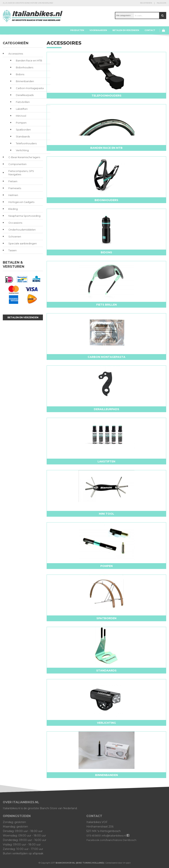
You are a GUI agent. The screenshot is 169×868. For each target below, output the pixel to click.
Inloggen (161, 3)
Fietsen (13, 181)
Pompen (21, 123)
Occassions (15, 223)
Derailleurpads (25, 95)
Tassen (12, 250)
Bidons (20, 74)
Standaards (23, 136)
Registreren (146, 3)
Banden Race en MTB (29, 60)
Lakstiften (22, 109)
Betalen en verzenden (126, 30)
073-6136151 (94, 836)
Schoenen (15, 237)
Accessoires (16, 54)
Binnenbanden (25, 81)
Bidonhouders (25, 67)
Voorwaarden (98, 30)
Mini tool (21, 116)
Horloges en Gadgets (21, 202)
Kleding (13, 209)
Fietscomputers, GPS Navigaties (21, 173)
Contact (150, 30)
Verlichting (22, 150)
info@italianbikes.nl (115, 836)
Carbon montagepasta (30, 88)
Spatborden (23, 130)
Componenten (17, 164)
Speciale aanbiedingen (23, 243)
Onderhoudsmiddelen (22, 230)
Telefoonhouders (26, 143)
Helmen (13, 195)
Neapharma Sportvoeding (24, 216)
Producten (77, 30)
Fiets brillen (23, 102)
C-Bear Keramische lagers (24, 157)
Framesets (15, 188)
